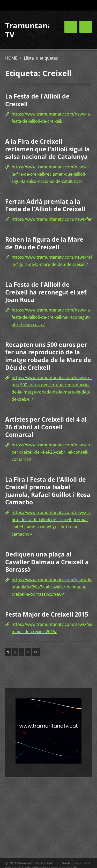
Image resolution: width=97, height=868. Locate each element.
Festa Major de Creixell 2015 (47, 614)
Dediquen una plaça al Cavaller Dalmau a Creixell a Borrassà (47, 562)
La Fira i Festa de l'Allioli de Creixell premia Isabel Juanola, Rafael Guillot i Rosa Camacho (48, 491)
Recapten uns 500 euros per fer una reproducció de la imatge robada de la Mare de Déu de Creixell (48, 356)
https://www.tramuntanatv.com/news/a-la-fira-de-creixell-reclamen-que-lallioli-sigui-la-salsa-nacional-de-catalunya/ (51, 174)
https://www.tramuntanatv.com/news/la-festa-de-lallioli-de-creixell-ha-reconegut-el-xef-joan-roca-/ (51, 317)
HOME (11, 58)
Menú (86, 27)
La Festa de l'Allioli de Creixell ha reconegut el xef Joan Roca (46, 292)
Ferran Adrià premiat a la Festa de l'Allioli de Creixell (45, 205)
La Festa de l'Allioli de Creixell (37, 100)
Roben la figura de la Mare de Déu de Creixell (44, 243)
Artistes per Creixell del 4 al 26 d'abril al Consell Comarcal (46, 427)
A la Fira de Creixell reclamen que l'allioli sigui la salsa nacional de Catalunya (47, 149)
